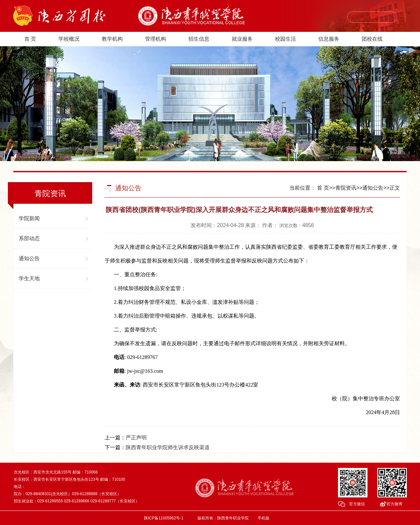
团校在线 (372, 39)
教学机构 (112, 39)
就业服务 (242, 39)
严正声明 (136, 438)
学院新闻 (29, 218)
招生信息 (199, 39)
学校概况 (69, 39)
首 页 (30, 39)
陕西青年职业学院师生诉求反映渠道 (168, 447)
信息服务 (329, 39)
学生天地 (29, 278)
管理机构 (156, 39)
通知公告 (29, 258)
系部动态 (29, 238)
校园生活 (285, 39)
